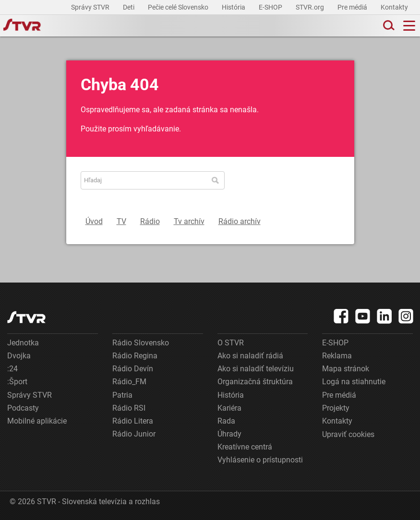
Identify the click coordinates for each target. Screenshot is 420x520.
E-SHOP (271, 7)
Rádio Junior (134, 434)
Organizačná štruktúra (255, 382)
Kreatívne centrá (245, 447)
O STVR (231, 343)
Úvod (94, 221)
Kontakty (394, 7)
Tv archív (189, 221)
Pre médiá (353, 7)
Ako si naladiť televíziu (256, 369)
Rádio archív (240, 221)
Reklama (337, 356)
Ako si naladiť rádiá (250, 356)
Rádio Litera (133, 421)
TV (121, 221)
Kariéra (229, 408)
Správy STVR (91, 7)
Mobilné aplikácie (37, 421)
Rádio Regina (135, 356)
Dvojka (19, 356)
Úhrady (229, 434)
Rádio (150, 221)
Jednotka (23, 343)
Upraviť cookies (348, 434)
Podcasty (23, 408)
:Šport (17, 382)
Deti (129, 7)
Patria (122, 395)
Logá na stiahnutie (354, 382)
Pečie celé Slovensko (179, 7)
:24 (12, 369)
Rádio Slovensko (141, 343)
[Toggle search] (388, 26)
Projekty (336, 408)
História (234, 7)
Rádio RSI (129, 408)
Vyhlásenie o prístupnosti (260, 460)
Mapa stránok (346, 369)
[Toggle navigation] (409, 26)
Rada (226, 421)
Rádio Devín (133, 369)
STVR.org (311, 7)
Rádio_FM (129, 382)
